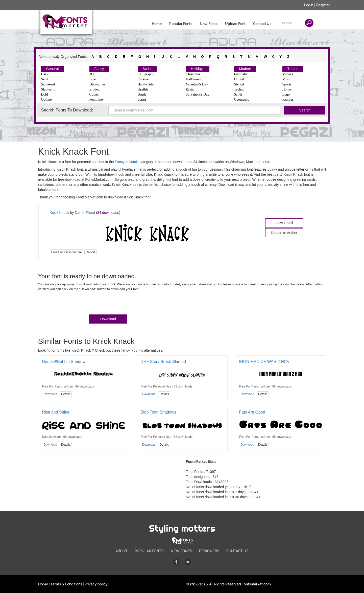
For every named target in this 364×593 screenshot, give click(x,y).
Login (309, 5)
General (53, 69)
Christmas (193, 74)
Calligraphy (146, 74)
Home (157, 24)
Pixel (93, 79)
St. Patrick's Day (198, 94)
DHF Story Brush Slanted (163, 362)
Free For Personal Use (67, 252)
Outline (46, 99)
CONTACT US (237, 551)
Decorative (97, 84)
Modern (245, 69)
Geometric (242, 99)
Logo (286, 94)
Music (287, 79)
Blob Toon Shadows (159, 412)
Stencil (239, 84)
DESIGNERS (209, 551)
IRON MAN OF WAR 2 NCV (264, 362)
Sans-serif (48, 84)
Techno (239, 89)
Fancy (99, 69)
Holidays (198, 69)
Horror (287, 89)
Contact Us (262, 24)
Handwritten (147, 84)
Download (108, 319)
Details (66, 394)
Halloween (194, 79)
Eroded (94, 89)
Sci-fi (238, 94)
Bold (45, 94)
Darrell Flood (85, 213)
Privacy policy (96, 584)
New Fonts (209, 24)
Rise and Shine (56, 412)
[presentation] (77, 304)
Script (147, 69)
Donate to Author (284, 233)
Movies (288, 74)
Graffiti (143, 89)
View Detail (284, 223)
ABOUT (122, 551)
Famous (288, 99)
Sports (287, 84)
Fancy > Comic (127, 162)
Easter (190, 89)
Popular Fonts (181, 24)
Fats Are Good (252, 412)
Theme (293, 69)
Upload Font (235, 24)
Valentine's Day (197, 84)
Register (323, 5)
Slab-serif (48, 89)
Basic (45, 74)
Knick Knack (60, 213)
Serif (45, 79)
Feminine (96, 99)
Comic (94, 94)
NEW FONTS (181, 551)
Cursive (143, 79)
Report (90, 252)
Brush (142, 94)
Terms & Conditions (66, 584)
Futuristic (241, 74)
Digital (239, 79)
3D (92, 74)
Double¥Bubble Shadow (64, 362)
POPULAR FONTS (149, 551)
